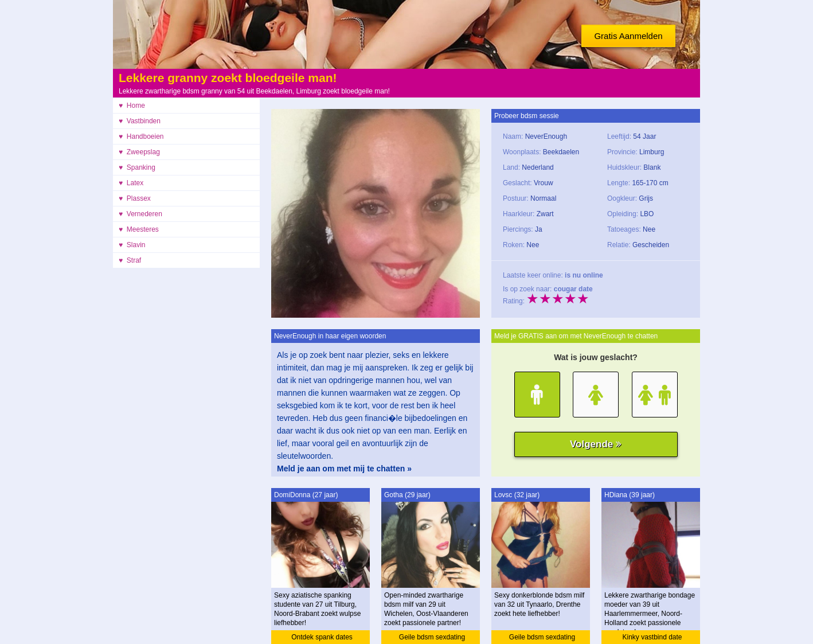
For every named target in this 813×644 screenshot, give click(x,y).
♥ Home (132, 106)
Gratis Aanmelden (628, 36)
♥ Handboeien (141, 136)
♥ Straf (130, 260)
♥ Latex (131, 183)
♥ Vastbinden (140, 121)
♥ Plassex (135, 198)
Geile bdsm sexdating (432, 637)
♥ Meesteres (139, 229)
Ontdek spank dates (322, 637)
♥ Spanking (137, 167)
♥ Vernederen (140, 214)
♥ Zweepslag (139, 152)
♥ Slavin (132, 245)
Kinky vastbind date (652, 637)
